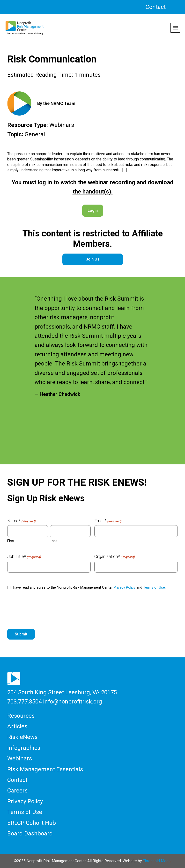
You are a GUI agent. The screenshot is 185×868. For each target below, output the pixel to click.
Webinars (20, 758)
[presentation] (44, 612)
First (11, 541)
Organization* (115, 557)
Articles (17, 726)
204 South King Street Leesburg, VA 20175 (62, 692)
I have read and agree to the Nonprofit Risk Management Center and (89, 587)
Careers (17, 791)
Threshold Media (157, 861)
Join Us (93, 259)
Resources (21, 716)
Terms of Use (25, 812)
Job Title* (24, 557)
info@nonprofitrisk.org (73, 702)
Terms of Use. (154, 587)
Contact (156, 7)
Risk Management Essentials (45, 769)
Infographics (24, 748)
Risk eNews (22, 737)
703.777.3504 (24, 702)
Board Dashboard (30, 834)
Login (93, 210)
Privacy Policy (125, 587)
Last (53, 541)
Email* (108, 521)
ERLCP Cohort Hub (32, 823)
